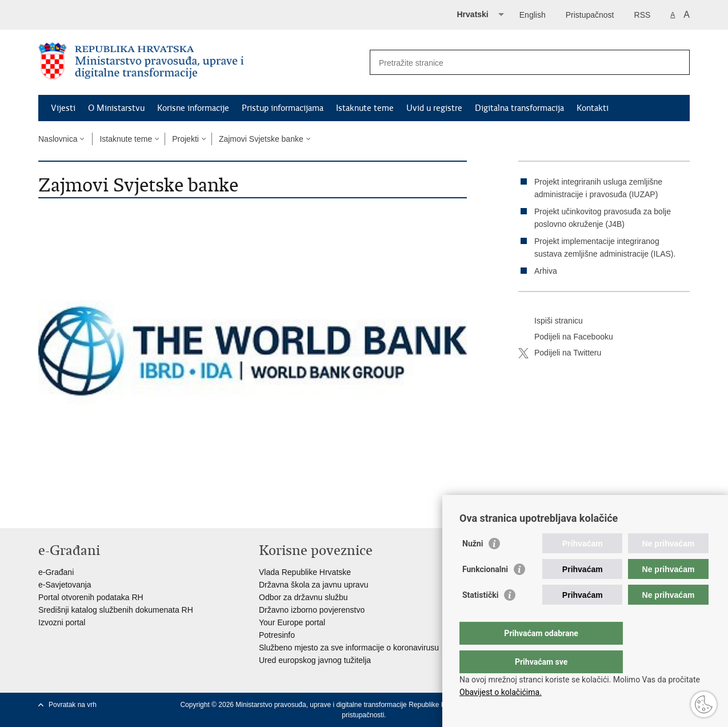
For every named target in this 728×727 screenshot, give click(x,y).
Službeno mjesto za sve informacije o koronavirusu (349, 648)
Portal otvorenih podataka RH (91, 597)
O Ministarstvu (116, 108)
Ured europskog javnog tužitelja (315, 660)
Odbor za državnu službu (303, 597)
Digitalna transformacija (519, 108)
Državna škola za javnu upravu (313, 585)
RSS (643, 15)
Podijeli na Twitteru (560, 353)
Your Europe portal (292, 622)
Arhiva (546, 271)
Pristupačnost (590, 15)
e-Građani (56, 572)
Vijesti (63, 108)
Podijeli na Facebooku (566, 337)
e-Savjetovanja (65, 585)
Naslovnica (58, 139)
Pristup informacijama (283, 108)
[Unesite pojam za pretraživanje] (517, 63)
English (533, 15)
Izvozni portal (62, 622)
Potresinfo (277, 635)
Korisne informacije (193, 108)
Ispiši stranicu (551, 321)
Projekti (185, 139)
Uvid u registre (434, 108)
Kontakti (593, 108)
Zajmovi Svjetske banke (261, 139)
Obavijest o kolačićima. (501, 692)
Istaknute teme (365, 108)
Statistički (480, 618)
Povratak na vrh (73, 705)
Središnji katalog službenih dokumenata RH (116, 610)
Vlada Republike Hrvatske (305, 572)
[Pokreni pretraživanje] (677, 62)
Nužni (473, 566)
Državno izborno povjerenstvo (312, 610)
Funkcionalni (485, 592)
